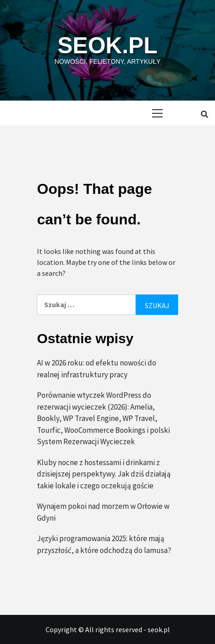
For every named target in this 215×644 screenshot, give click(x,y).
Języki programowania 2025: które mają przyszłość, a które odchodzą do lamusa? (104, 544)
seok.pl (107, 46)
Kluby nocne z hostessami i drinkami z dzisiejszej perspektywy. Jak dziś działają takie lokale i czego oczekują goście (104, 474)
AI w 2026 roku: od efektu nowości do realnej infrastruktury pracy (97, 369)
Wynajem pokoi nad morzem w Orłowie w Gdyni (103, 512)
